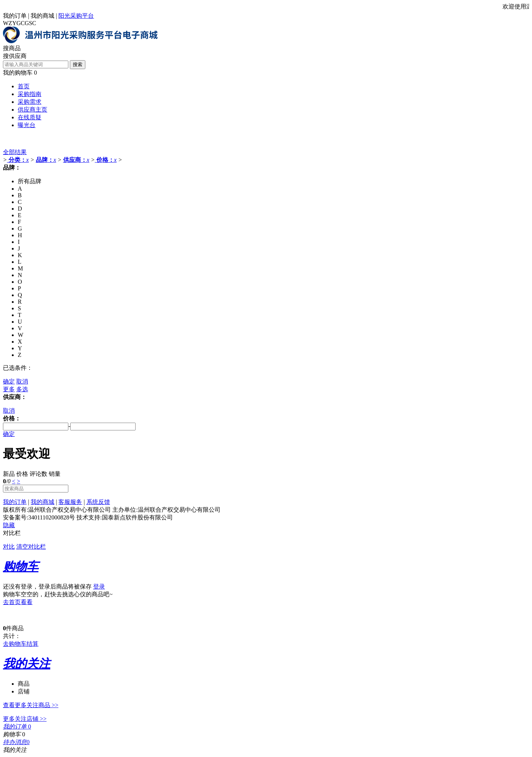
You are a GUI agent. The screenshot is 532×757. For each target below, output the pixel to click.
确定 (9, 381)
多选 (22, 389)
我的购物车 (18, 73)
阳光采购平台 (76, 16)
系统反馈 (98, 502)
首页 (24, 86)
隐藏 (9, 525)
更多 (9, 389)
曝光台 (27, 125)
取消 (22, 381)
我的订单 (15, 16)
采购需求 (30, 102)
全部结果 (15, 152)
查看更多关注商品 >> (31, 705)
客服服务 (70, 502)
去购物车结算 (21, 644)
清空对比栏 (31, 547)
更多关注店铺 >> (25, 719)
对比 (9, 547)
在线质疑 (30, 117)
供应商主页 (33, 110)
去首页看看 (18, 602)
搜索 (78, 64)
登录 (99, 586)
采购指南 (30, 94)
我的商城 (42, 16)
